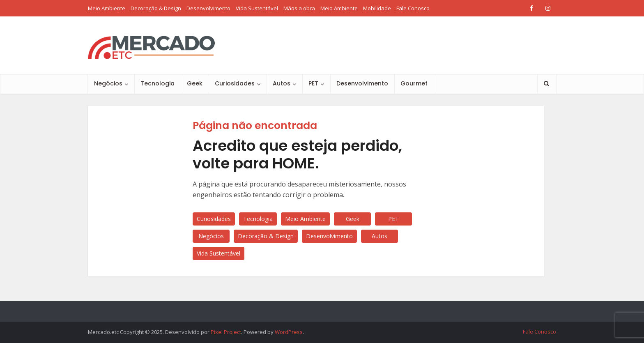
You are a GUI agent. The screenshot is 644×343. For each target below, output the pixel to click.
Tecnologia (158, 83)
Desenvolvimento (208, 8)
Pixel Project (226, 332)
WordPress (289, 332)
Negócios (108, 83)
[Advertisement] (407, 45)
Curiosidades (235, 83)
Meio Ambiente (107, 8)
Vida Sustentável (257, 8)
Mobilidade (377, 8)
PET (313, 83)
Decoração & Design (156, 8)
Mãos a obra (299, 8)
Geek (195, 83)
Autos (282, 83)
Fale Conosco (413, 8)
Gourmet (414, 83)
